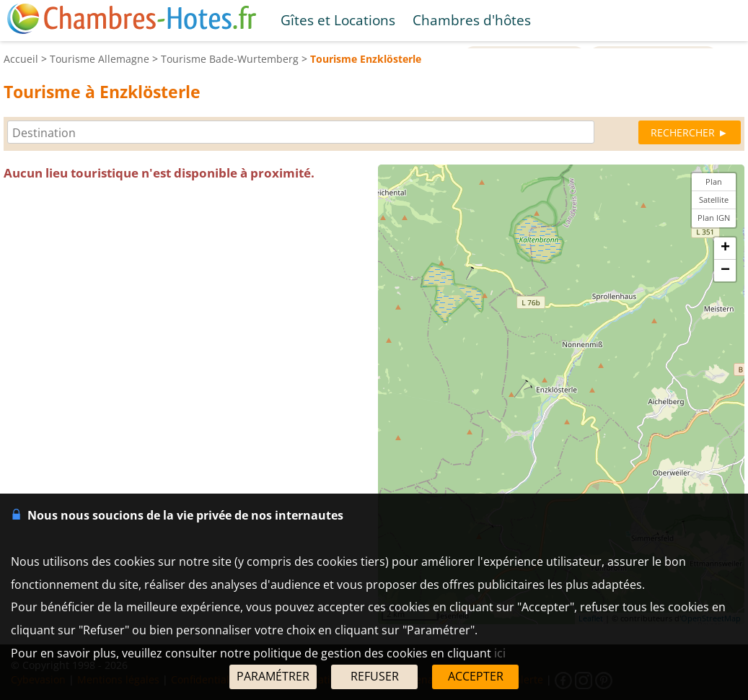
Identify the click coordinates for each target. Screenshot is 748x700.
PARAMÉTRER (273, 676)
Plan (714, 181)
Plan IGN (714, 218)
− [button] (725, 271)
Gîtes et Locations (338, 20)
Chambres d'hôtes (472, 20)
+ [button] (725, 248)
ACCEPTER (476, 676)
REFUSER (375, 676)
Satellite (714, 200)
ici (500, 653)
